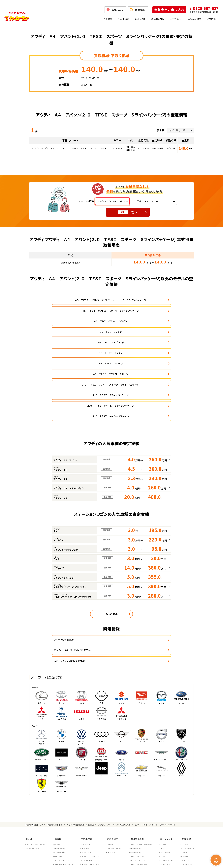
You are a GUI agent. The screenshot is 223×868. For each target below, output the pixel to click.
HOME (28, 764)
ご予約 (163, 773)
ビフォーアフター (167, 785)
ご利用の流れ (166, 789)
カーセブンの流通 (137, 781)
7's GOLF (185, 785)
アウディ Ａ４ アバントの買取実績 (114, 751)
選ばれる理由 (158, 19)
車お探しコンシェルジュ (90, 781)
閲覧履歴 (140, 10)
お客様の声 (111, 777)
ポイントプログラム (61, 785)
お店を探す (140, 19)
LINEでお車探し (87, 785)
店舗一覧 (110, 769)
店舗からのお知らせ (115, 773)
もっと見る (111, 551)
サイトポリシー (178, 862)
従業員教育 (135, 801)
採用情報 (211, 19)
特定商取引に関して (103, 862)
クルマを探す (85, 769)
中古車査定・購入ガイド (63, 789)
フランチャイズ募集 (188, 797)
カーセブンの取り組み (139, 789)
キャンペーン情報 (32, 773)
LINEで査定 (58, 781)
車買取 (109, 19)
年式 (139, 201)
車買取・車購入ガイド (189, 793)
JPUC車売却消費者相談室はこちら (143, 814)
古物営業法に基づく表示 (125, 862)
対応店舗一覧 (166, 777)
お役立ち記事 (195, 19)
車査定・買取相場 (55, 751)
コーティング (176, 19)
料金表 (163, 781)
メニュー (163, 769)
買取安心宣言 (59, 773)
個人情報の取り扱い (83, 862)
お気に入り (118, 10)
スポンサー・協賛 (188, 773)
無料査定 (57, 769)
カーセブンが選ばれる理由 (141, 769)
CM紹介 (184, 777)
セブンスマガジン (188, 789)
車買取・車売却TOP (34, 751)
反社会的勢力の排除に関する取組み (153, 862)
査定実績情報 (59, 777)
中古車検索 (124, 19)
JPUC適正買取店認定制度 (141, 793)
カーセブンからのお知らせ (36, 769)
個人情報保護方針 (64, 862)
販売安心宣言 (86, 777)
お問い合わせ (193, 862)
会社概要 (184, 769)
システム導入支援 (188, 801)
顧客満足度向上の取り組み (142, 797)
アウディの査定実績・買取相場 (80, 751)
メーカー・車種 (86, 201)
